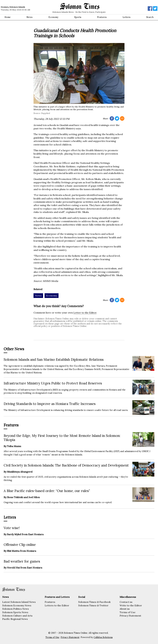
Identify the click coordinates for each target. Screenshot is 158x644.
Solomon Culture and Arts (17, 616)
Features (102, 17)
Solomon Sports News (15, 612)
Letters (127, 17)
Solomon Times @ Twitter (93, 605)
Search (150, 17)
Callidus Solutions (103, 637)
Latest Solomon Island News (19, 602)
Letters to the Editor (57, 605)
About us (125, 609)
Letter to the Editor (85, 313)
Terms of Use (128, 612)
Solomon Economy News (17, 605)
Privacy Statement (130, 616)
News (29, 17)
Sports (78, 17)
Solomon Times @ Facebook (94, 602)
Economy (53, 17)
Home (8, 17)
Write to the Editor (131, 605)
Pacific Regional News (15, 619)
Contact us (126, 602)
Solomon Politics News (16, 609)
